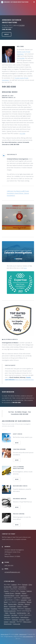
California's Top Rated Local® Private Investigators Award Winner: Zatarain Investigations (18, 193)
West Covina (27, 622)
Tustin (28, 619)
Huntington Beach (9, 595)
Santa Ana (7, 617)
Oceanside (12, 606)
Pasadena (14, 609)
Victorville (12, 622)
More (17, 443)
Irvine (17, 595)
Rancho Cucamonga (10, 611)
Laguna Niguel (26, 598)
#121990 (23, 133)
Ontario (19, 606)
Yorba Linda (17, 624)
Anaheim (14, 585)
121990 (16, 634)
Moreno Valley (12, 604)
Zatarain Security (5, 634)
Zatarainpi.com (23, 634)
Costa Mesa (22, 587)
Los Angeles (22, 602)
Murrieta (21, 604)
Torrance (22, 619)
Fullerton (29, 591)
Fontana (23, 591)
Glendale (18, 593)
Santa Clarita (15, 617)
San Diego (14, 615)
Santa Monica (24, 617)
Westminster (8, 624)
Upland (6, 622)
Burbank (25, 585)
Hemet (24, 593)
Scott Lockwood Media (28, 636)
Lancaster (24, 600)
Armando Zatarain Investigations (16, 2)
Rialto (7, 613)
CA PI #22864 (21, 58)
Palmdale (7, 609)
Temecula (15, 619)
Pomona (28, 609)
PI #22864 (22, 25)
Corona (15, 587)
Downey (6, 591)
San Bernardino (21, 613)
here (25, 268)
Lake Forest (24, 595)
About (7, 34)
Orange (25, 606)
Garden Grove (9, 593)
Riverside (13, 613)
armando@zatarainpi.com (12, 572)
